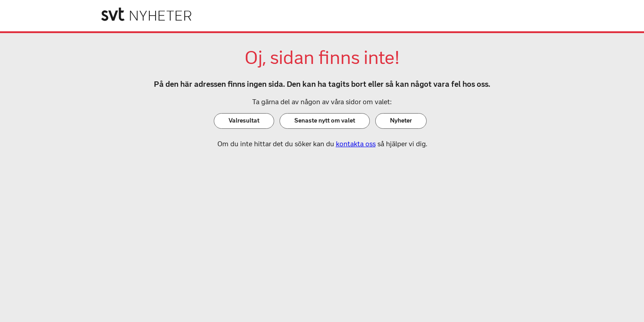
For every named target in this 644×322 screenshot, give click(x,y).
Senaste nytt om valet (325, 121)
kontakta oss (356, 144)
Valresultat (244, 121)
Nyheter (401, 121)
